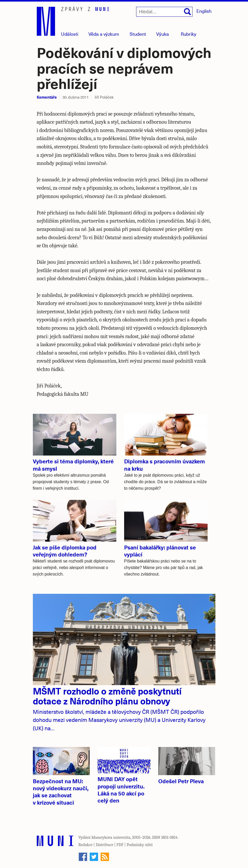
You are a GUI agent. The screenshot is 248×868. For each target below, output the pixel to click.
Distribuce (105, 845)
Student (138, 34)
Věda (104, 34)
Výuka (163, 34)
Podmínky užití (140, 845)
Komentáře (47, 97)
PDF (120, 845)
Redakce (86, 845)
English (204, 11)
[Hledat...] (164, 12)
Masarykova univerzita (111, 837)
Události (70, 34)
